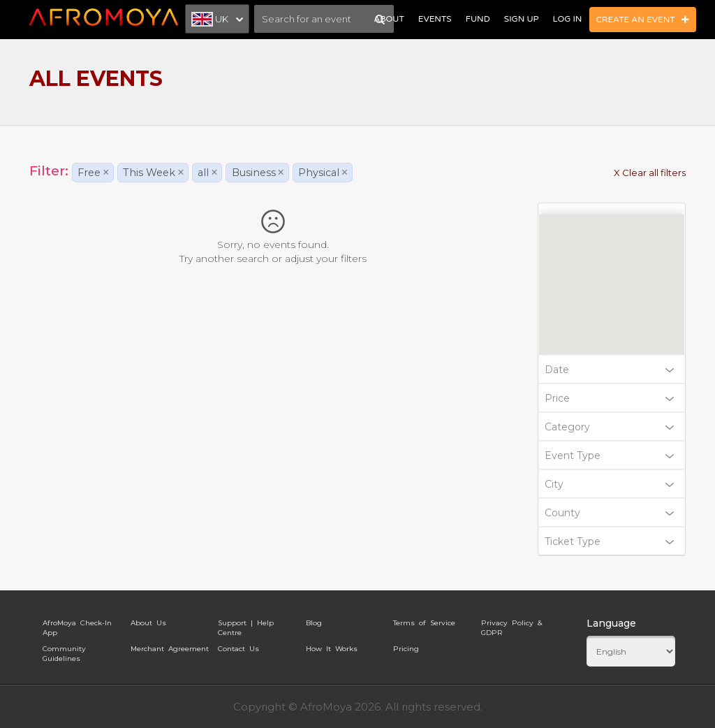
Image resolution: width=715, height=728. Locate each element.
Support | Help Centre (246, 625)
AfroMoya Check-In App (77, 625)
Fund (478, 19)
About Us (148, 623)
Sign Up (522, 19)
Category (610, 427)
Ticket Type (610, 541)
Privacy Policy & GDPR (511, 625)
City (610, 484)
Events (435, 19)
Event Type (610, 456)
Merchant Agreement (170, 649)
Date (610, 370)
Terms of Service (424, 623)
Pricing (406, 649)
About (389, 19)
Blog (314, 623)
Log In (568, 19)
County (610, 513)
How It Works (332, 649)
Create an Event (643, 20)
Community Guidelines (64, 651)
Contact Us (238, 649)
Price (610, 398)
